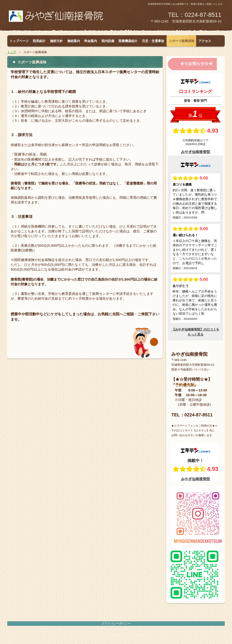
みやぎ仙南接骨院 (61, 18)
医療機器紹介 (128, 41)
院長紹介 (39, 41)
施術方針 (56, 41)
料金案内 (91, 41)
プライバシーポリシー (116, 623)
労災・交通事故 (153, 41)
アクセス (205, 41)
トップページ (19, 41)
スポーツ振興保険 (181, 41)
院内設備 (108, 41)
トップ (12, 52)
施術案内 (74, 41)
